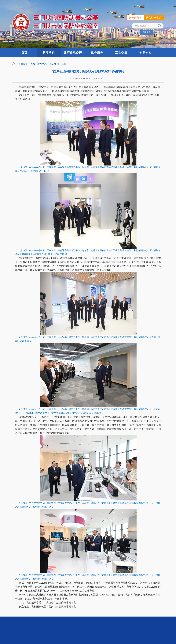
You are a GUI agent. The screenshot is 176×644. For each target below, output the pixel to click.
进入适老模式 (154, 18)
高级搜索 (147, 32)
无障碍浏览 (135, 18)
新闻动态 (49, 53)
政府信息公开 (73, 53)
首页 (24, 53)
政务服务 (97, 53)
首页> (34, 64)
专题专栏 (145, 53)
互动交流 (121, 53)
